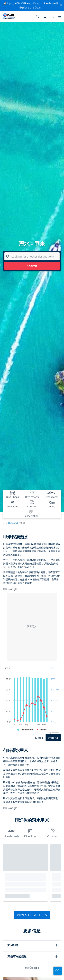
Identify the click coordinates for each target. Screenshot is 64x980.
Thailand (13, 523)
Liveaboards (12, 833)
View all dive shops (32, 915)
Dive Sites (30, 833)
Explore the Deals (31, 7)
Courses (52, 833)
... (6, 523)
